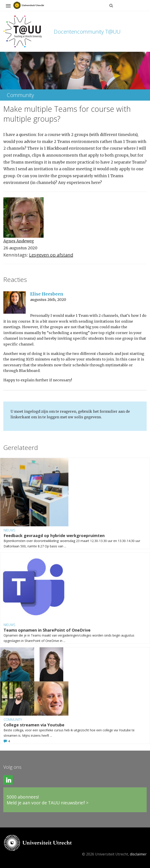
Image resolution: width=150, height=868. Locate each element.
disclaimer (138, 854)
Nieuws (10, 530)
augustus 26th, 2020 (48, 300)
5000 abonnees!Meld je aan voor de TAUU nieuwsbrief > (48, 800)
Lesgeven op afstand (51, 255)
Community (13, 719)
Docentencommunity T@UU (87, 31)
